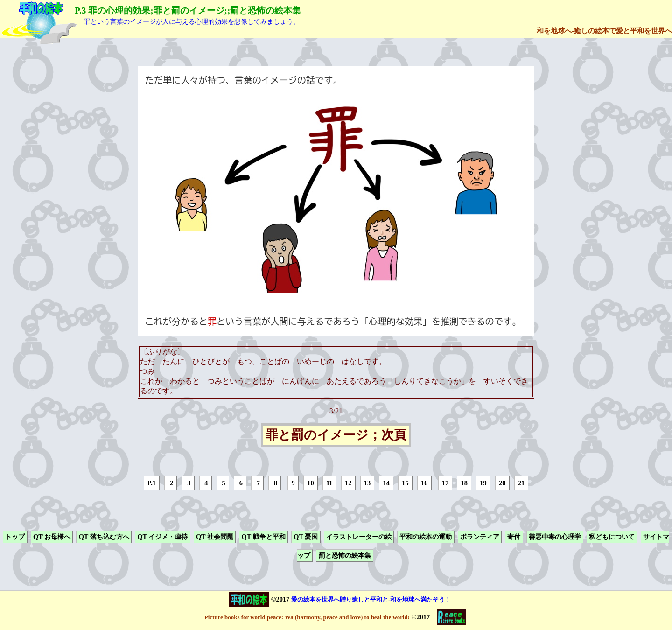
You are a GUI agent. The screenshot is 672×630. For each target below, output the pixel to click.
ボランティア (480, 537)
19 (483, 483)
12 (348, 483)
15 (405, 483)
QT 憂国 (306, 537)
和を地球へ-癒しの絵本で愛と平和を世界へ (604, 31)
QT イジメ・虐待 (162, 537)
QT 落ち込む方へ (104, 537)
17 (445, 483)
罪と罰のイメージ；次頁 (336, 435)
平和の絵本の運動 (426, 537)
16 (424, 483)
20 (502, 483)
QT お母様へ (52, 537)
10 (310, 483)
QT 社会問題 (215, 537)
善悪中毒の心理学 (555, 537)
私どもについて (612, 537)
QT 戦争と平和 (264, 537)
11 (329, 483)
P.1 (152, 483)
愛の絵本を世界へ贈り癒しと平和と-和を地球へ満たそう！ (371, 599)
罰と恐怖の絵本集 (345, 556)
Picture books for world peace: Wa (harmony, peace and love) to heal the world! (307, 617)
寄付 (514, 537)
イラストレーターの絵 (359, 537)
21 (521, 483)
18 (464, 483)
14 (386, 483)
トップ (15, 537)
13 (367, 483)
